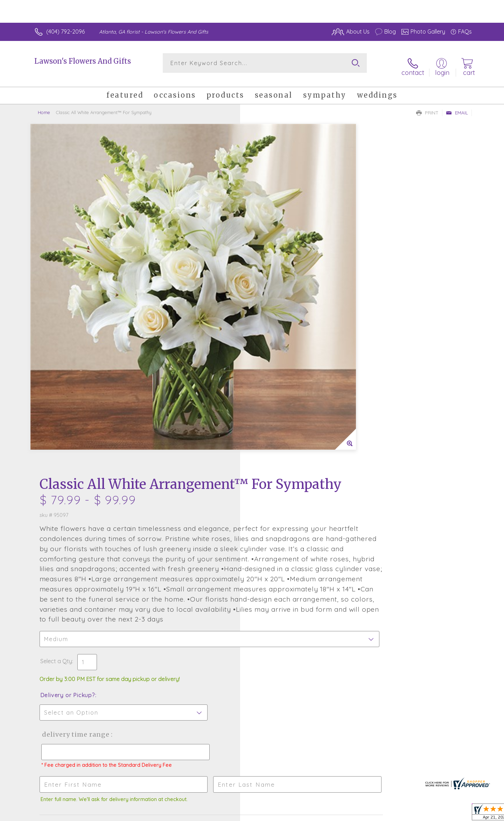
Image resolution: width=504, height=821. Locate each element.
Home (44, 107)
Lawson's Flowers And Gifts (83, 61)
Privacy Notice (360, 814)
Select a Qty (269, 365)
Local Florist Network (410, 814)
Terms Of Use (318, 814)
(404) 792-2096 (65, 31)
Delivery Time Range (287, 439)
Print (427, 107)
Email (457, 107)
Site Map (453, 814)
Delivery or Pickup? (280, 399)
